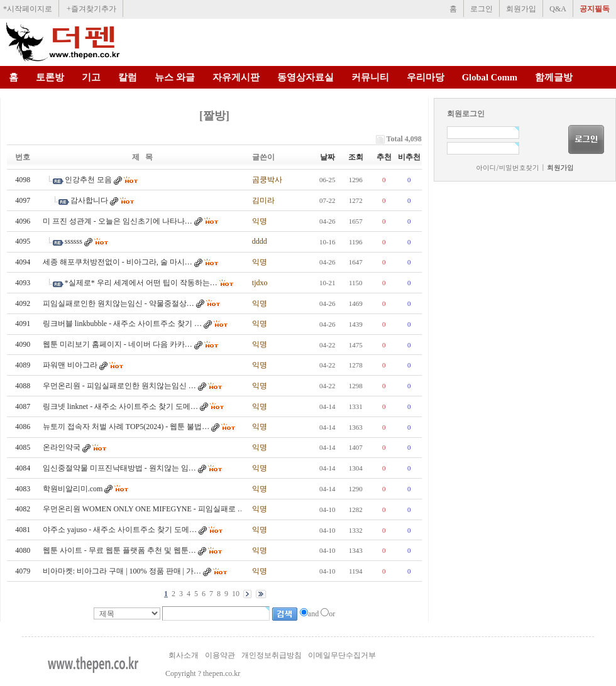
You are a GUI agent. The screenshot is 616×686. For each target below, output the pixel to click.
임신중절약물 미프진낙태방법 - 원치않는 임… (119, 468)
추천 (384, 157)
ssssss (74, 241)
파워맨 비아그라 (70, 365)
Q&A (558, 9)
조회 (356, 157)
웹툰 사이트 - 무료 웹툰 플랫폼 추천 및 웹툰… (119, 550)
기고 (91, 77)
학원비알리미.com (73, 489)
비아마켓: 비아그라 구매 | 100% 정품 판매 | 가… (122, 571)
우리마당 (426, 77)
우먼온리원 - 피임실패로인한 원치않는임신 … (119, 386)
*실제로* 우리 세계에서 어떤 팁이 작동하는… (141, 283)
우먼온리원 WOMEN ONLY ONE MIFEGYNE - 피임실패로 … (144, 509)
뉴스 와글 (175, 77)
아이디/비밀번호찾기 (507, 167)
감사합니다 (89, 200)
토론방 (50, 77)
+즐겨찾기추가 (91, 9)
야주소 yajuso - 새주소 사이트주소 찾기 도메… (120, 530)
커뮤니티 (370, 77)
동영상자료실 (305, 77)
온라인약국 (62, 447)
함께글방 (554, 77)
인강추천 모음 (88, 180)
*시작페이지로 (28, 9)
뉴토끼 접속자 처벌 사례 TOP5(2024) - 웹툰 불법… (126, 427)
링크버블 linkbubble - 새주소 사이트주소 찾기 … (122, 324)
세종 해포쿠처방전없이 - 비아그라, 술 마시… (118, 262)
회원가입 (521, 9)
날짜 (327, 157)
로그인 (481, 9)
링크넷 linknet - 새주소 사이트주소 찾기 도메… (120, 406)
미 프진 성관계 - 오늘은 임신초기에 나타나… (118, 221)
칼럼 (128, 77)
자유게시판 (236, 77)
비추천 (409, 157)
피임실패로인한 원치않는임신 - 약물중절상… (118, 303)
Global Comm (490, 77)
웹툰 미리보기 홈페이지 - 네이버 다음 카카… (118, 344)
